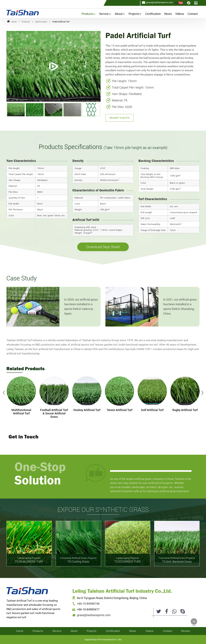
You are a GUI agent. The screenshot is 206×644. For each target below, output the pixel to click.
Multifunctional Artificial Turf (21, 412)
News (168, 14)
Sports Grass (41, 22)
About (74, 631)
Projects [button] (134, 14)
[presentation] (4, 392)
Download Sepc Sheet (103, 247)
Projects (91, 631)
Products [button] (87, 14)
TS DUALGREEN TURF (29, 560)
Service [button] (104, 14)
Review (186, 631)
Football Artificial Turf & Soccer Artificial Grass (54, 413)
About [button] (119, 14)
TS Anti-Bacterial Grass (177, 560)
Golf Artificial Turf (152, 410)
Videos (180, 14)
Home (12, 22)
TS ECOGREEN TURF (128, 560)
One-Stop (50, 473)
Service (57, 631)
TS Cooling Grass (78, 560)
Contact (193, 14)
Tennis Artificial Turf (119, 410)
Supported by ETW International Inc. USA (103, 640)
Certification (153, 14)
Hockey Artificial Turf (87, 410)
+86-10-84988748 (88, 604)
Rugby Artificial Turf (185, 410)
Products (26, 22)
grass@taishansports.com (159, 2)
